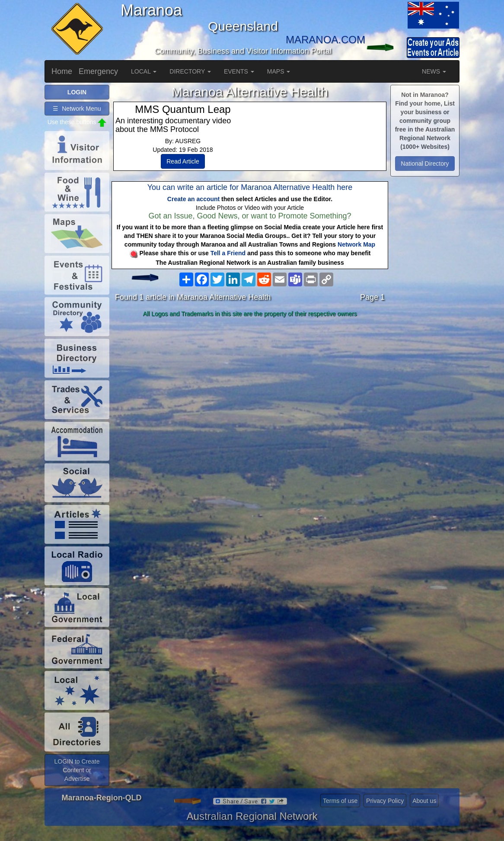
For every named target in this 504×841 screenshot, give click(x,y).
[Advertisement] (250, 389)
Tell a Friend (228, 253)
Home (62, 71)
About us (424, 801)
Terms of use (340, 801)
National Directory (425, 164)
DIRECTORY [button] (190, 71)
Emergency (98, 71)
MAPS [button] (279, 71)
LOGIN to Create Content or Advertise (77, 770)
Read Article (183, 161)
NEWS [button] (434, 71)
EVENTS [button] (239, 71)
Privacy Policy (385, 801)
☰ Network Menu (77, 109)
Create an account (193, 199)
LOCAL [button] (144, 71)
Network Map (356, 244)
